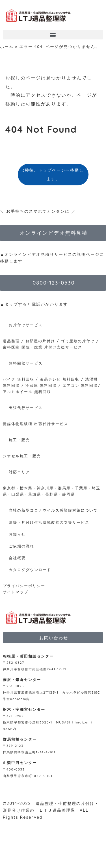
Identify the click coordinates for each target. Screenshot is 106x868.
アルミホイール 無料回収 (27, 392)
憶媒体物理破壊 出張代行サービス (35, 424)
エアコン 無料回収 (80, 385)
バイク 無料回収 (19, 379)
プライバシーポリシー (24, 586)
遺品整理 (11, 341)
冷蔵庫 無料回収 (41, 385)
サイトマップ (16, 592)
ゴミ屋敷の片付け (78, 341)
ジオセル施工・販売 (22, 456)
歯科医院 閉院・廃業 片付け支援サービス (43, 347)
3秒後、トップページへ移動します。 (53, 174)
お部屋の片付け (40, 341)
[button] (53, 35)
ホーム (7, 46)
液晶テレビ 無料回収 (60, 379)
